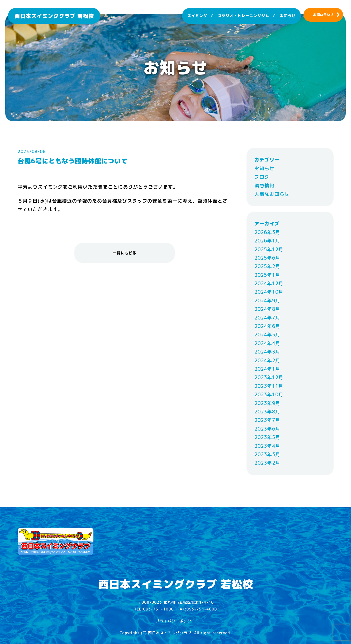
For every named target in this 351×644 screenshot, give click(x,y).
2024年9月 (267, 301)
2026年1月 (267, 241)
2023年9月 (267, 403)
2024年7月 (267, 318)
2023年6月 (267, 429)
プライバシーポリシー (175, 621)
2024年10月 (269, 292)
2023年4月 (267, 446)
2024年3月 (267, 352)
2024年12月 (269, 283)
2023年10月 (269, 395)
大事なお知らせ (272, 194)
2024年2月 (267, 361)
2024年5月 (267, 335)
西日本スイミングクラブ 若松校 (54, 16)
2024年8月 (267, 309)
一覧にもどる (125, 253)
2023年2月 (267, 463)
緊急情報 (264, 186)
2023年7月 (267, 420)
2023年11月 (269, 386)
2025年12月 (269, 249)
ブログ (262, 177)
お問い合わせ (323, 15)
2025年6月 (267, 258)
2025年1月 (267, 275)
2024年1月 (267, 369)
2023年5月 (267, 437)
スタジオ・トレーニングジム (243, 16)
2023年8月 (267, 412)
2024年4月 (267, 343)
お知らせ (288, 16)
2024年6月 (267, 326)
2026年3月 (267, 232)
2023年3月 (267, 454)
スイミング (197, 16)
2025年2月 (267, 266)
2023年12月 (269, 377)
